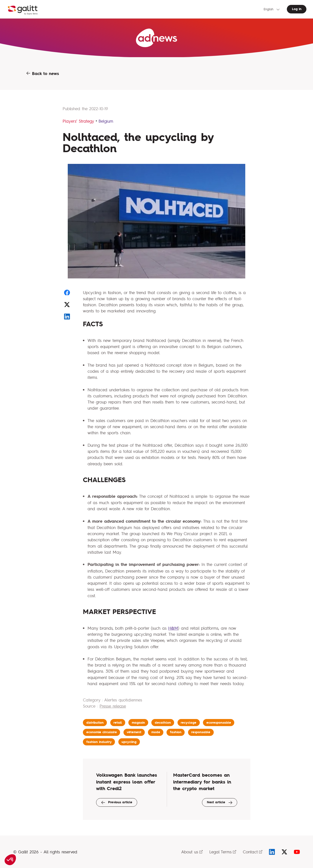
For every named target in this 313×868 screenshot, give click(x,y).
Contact (253, 852)
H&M (173, 628)
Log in (297, 9)
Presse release (113, 706)
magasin (138, 723)
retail (118, 723)
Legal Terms (223, 852)
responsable (201, 732)
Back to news (43, 74)
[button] (10, 860)
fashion (176, 732)
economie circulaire (102, 732)
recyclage (189, 723)
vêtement (134, 732)
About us (192, 852)
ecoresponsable (219, 723)
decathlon (163, 723)
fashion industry (99, 742)
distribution (95, 723)
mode (156, 732)
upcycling (129, 742)
